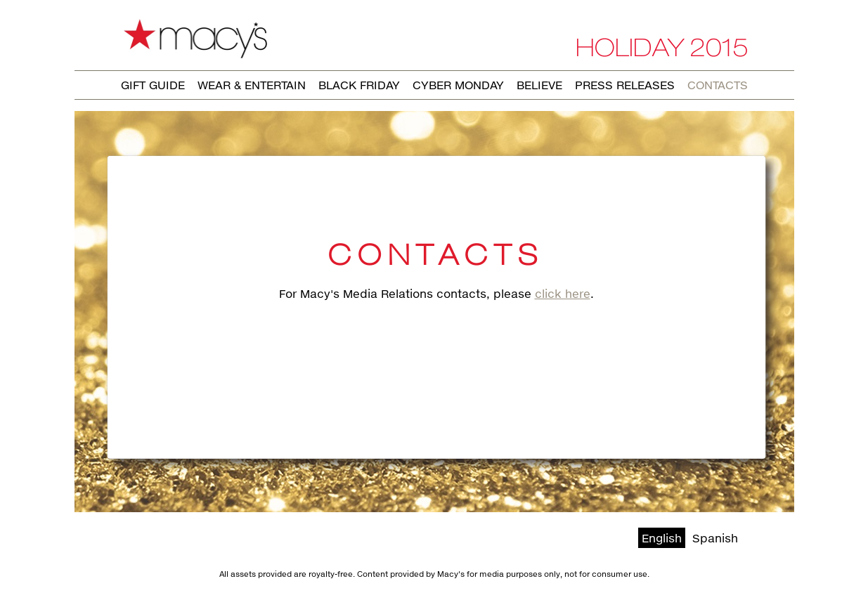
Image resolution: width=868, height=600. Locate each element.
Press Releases (625, 85)
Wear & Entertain (252, 85)
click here (563, 293)
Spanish (715, 538)
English (662, 538)
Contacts (718, 85)
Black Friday (359, 85)
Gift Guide (153, 85)
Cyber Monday (458, 85)
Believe (539, 85)
